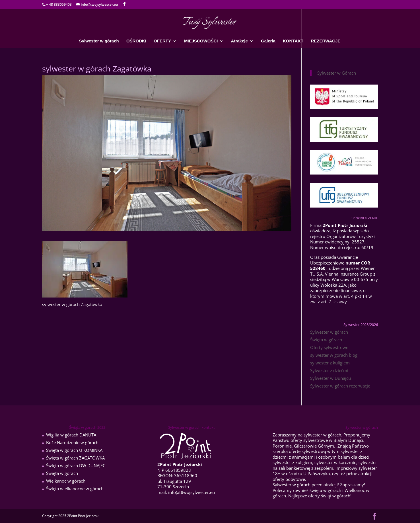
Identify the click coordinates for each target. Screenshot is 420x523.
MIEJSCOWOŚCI (201, 41)
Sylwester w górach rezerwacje (340, 386)
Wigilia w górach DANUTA (71, 435)
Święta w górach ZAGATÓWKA (75, 458)
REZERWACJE (326, 41)
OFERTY (162, 41)
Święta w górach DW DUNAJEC (76, 465)
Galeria (268, 41)
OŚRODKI (136, 41)
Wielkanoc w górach (66, 481)
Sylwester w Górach (337, 73)
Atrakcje (239, 41)
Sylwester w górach (99, 41)
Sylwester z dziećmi (329, 370)
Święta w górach (326, 340)
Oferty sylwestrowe (329, 347)
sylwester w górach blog (334, 355)
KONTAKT (293, 41)
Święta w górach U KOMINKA (74, 450)
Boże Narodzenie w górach (72, 442)
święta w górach (325, 490)
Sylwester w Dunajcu (331, 378)
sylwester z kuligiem (330, 363)
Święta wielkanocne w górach (75, 489)
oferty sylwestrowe (309, 440)
